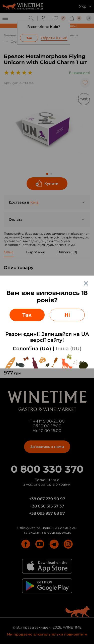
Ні (67, 315)
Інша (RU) (69, 349)
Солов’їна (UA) (32, 349)
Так (27, 315)
